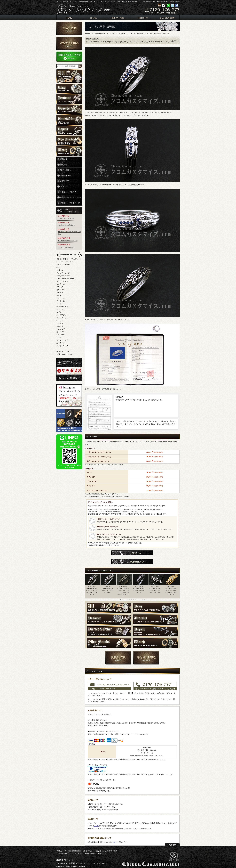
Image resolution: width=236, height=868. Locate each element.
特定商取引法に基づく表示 (151, 2)
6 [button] (131, 600)
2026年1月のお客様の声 (66, 219)
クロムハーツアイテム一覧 (71, 197)
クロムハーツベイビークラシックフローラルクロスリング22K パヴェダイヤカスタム (171, 590)
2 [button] (123, 600)
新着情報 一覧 (66, 176)
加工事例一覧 (100, 33)
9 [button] (138, 600)
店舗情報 (64, 159)
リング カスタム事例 (118, 33)
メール (96, 826)
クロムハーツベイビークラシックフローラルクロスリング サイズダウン (155, 589)
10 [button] (140, 600)
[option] (93, 586)
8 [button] (136, 600)
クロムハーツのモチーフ (70, 203)
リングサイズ (66, 186)
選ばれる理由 (66, 170)
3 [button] (125, 600)
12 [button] (144, 600)
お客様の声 (65, 181)
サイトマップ (165, 2)
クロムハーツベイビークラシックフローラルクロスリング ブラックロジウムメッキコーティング (123, 591)
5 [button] (129, 600)
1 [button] (121, 600)
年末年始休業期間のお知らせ (68, 241)
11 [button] (142, 600)
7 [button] (134, 600)
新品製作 (64, 165)
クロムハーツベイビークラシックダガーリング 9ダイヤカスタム (107, 589)
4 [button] (127, 600)
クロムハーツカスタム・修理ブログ (68, 211)
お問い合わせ (175, 2)
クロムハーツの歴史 (68, 192)
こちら (114, 842)
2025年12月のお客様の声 (66, 225)
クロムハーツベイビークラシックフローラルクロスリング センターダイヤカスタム (91, 590)
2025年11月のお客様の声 (66, 247)
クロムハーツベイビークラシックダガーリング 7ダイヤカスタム (139, 589)
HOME (88, 33)
